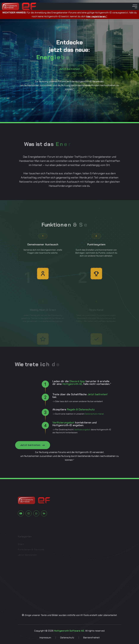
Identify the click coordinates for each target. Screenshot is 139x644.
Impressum (45, 638)
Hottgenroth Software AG (69, 631)
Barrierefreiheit (92, 638)
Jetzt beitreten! (70, 69)
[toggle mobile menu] (135, 6)
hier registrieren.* (97, 16)
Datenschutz (67, 638)
